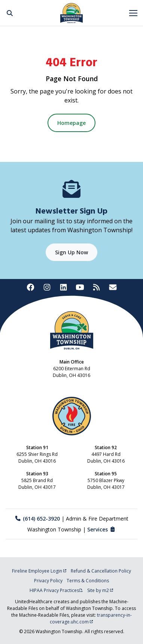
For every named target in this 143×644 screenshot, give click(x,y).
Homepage (71, 123)
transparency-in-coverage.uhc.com (91, 618)
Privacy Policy (48, 581)
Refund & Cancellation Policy (101, 571)
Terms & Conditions (88, 581)
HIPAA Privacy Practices (56, 590)
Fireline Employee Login (39, 571)
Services (102, 529)
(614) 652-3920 (37, 519)
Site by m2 (100, 590)
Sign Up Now (71, 252)
